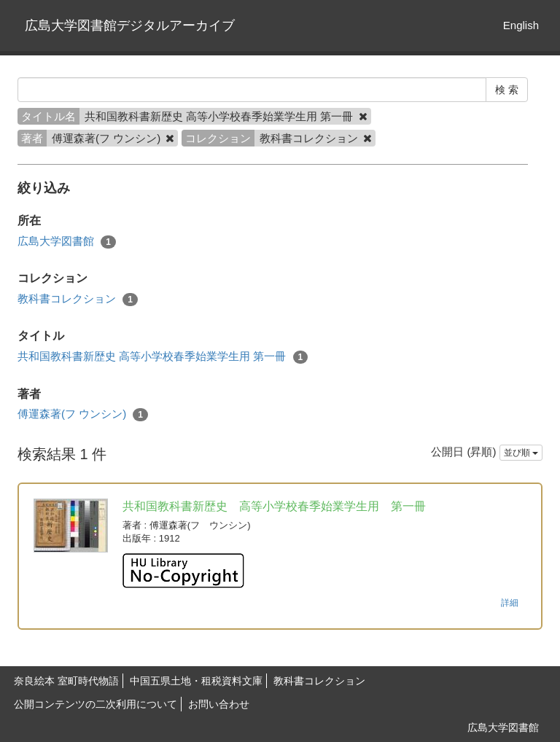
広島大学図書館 (67, 242)
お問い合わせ (219, 704)
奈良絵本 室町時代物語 (66, 681)
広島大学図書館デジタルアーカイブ (130, 26)
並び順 (521, 453)
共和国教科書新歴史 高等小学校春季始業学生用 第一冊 (163, 357)
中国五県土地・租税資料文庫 (196, 681)
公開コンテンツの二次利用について (96, 704)
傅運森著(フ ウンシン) (83, 414)
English (521, 25)
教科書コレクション (78, 299)
